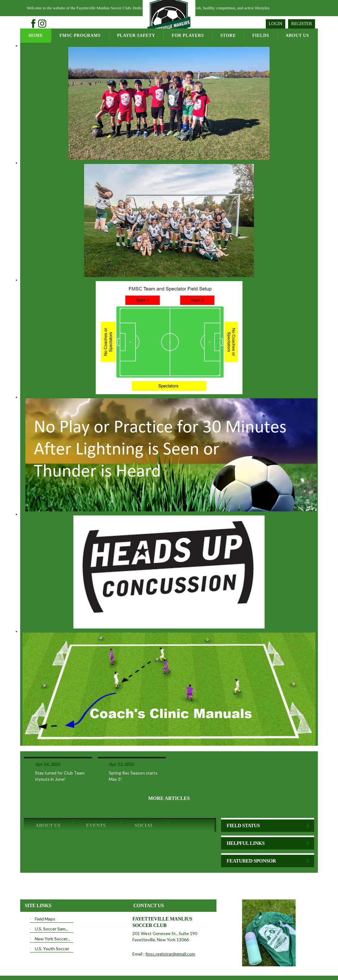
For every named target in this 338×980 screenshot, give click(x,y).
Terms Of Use (150, 961)
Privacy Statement (120, 961)
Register (302, 24)
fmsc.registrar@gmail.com (170, 930)
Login (276, 24)
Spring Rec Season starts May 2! (133, 752)
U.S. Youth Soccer (52, 924)
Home (36, 35)
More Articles (169, 774)
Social (144, 801)
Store (228, 35)
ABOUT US (48, 801)
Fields (260, 35)
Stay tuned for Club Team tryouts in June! (60, 752)
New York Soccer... (52, 914)
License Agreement (181, 961)
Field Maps (45, 895)
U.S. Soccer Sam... (51, 905)
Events (96, 801)
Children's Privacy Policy (44, 970)
